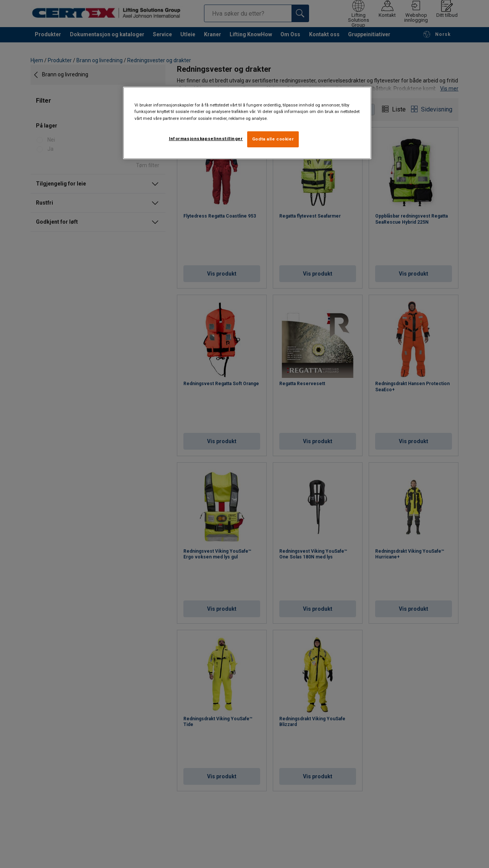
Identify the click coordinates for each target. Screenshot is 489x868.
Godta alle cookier (273, 139)
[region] (247, 123)
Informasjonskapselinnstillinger (206, 139)
